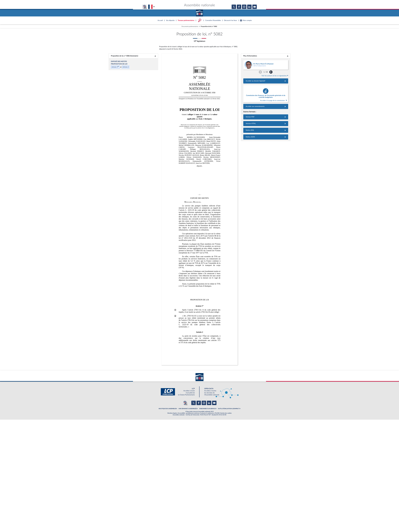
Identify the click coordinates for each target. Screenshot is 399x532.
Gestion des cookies (226, 413)
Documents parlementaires (190, 26)
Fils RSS (217, 413)
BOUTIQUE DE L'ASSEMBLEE (167, 409)
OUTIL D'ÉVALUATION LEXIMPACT (229, 409)
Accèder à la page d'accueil (199, 12)
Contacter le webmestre (207, 413)
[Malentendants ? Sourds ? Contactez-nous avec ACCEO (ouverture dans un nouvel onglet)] (185, 403)
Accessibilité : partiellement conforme (189, 413)
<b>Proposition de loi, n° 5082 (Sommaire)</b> (133, 56)
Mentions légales (172, 413)
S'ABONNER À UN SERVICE (207, 409)
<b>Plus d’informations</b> (266, 56)
